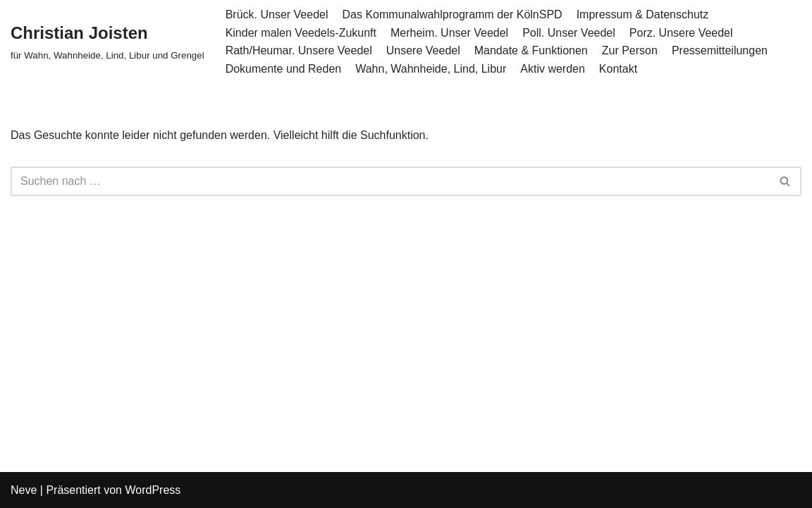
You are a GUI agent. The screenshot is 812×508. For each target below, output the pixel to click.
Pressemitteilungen (720, 50)
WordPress (153, 490)
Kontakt (618, 69)
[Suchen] (390, 181)
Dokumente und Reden (284, 69)
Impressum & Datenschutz (643, 14)
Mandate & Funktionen (531, 50)
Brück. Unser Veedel (277, 14)
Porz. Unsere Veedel (681, 33)
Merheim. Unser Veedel (449, 33)
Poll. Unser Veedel (569, 33)
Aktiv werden (553, 69)
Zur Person (630, 50)
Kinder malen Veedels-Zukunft (301, 33)
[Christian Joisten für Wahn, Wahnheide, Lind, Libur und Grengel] (107, 41)
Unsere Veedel (423, 50)
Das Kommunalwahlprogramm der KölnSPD (453, 14)
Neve (24, 490)
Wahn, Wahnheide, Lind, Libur (431, 69)
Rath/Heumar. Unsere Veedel (299, 50)
